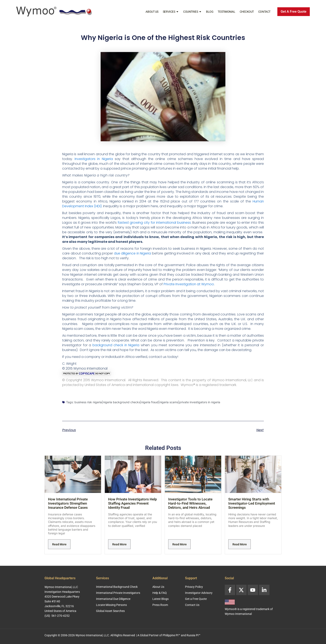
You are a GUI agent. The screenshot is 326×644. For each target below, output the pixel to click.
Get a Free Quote (196, 599)
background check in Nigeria (116, 345)
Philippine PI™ (171, 635)
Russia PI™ (193, 635)
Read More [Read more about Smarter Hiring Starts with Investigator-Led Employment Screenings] (240, 544)
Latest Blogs (161, 599)
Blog (210, 12)
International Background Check (117, 587)
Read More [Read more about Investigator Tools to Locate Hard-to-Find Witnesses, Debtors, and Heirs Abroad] (180, 544)
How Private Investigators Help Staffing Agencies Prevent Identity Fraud (133, 503)
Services (171, 12)
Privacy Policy (194, 587)
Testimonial (226, 12)
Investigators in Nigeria (94, 159)
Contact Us (192, 605)
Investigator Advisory (199, 593)
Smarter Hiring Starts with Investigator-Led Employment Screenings (252, 503)
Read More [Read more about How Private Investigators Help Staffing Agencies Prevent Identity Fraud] (119, 544)
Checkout (247, 12)
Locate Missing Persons (111, 605)
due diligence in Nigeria (133, 253)
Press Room (160, 605)
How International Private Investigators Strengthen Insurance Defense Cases (68, 503)
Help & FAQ (160, 593)
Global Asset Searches (110, 611)
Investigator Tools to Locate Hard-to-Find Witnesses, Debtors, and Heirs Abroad (190, 503)
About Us (152, 12)
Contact (264, 12)
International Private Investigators (118, 593)
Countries (192, 12)
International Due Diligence (113, 599)
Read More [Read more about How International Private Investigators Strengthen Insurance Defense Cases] (59, 544)
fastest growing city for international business (154, 223)
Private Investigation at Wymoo (189, 284)
